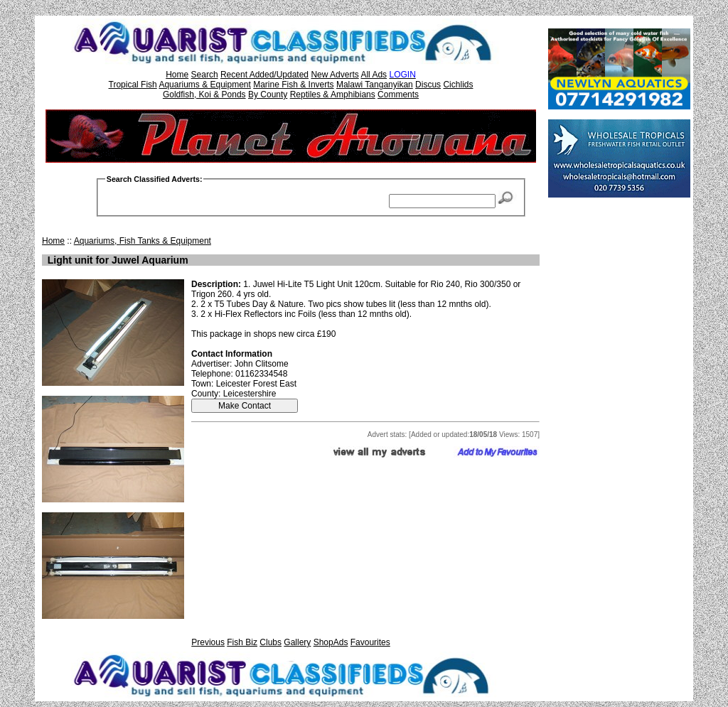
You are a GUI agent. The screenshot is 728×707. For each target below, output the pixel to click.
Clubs (271, 642)
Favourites (370, 642)
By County (268, 95)
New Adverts (334, 75)
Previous (208, 642)
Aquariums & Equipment (204, 85)
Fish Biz (242, 642)
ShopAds (331, 642)
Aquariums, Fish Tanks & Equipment (143, 241)
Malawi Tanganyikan (375, 85)
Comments (398, 95)
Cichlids (458, 85)
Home (177, 75)
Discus (428, 85)
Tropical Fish (133, 85)
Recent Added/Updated (264, 75)
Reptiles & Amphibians (333, 95)
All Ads (374, 75)
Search (205, 75)
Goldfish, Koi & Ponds (204, 95)
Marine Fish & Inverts (293, 85)
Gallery (297, 642)
